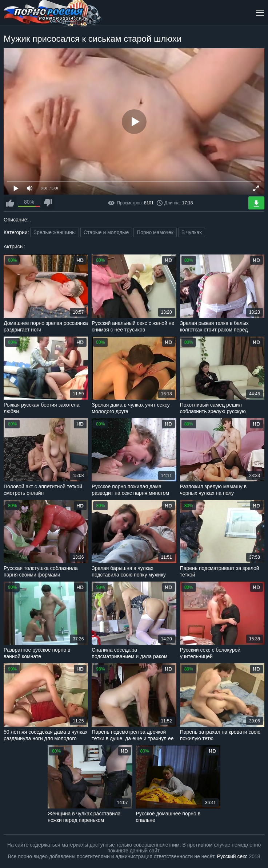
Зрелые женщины (55, 232)
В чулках (192, 232)
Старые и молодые (106, 232)
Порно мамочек (155, 232)
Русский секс (232, 856)
